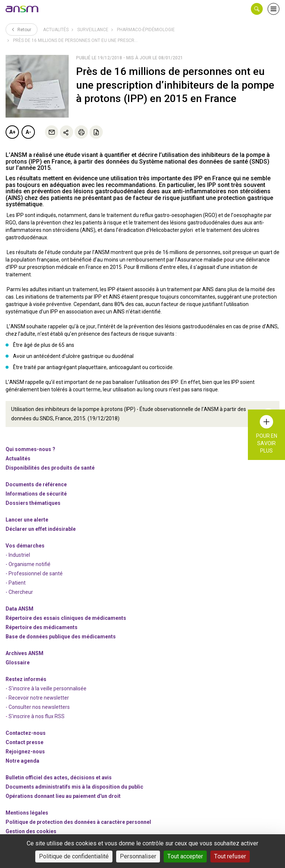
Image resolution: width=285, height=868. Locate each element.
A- (28, 132)
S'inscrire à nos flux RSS (37, 716)
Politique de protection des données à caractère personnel (78, 822)
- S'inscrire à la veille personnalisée (46, 688)
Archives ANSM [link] (24, 653)
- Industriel (18, 555)
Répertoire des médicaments (42, 627)
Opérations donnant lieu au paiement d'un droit (63, 796)
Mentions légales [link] (27, 812)
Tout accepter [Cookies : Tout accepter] (185, 856)
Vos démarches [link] (25, 545)
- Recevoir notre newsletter (37, 697)
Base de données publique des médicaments (61, 636)
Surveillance (93, 30)
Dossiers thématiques (33, 503)
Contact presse (24, 742)
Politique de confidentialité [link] (74, 856)
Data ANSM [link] (19, 608)
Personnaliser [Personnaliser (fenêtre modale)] (138, 856)
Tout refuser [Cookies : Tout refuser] (230, 856)
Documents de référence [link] (36, 484)
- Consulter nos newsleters (38, 707)
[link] (22, 9)
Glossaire (18, 662)
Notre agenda (22, 760)
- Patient (16, 582)
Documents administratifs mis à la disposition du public (74, 786)
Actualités (56, 30)
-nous (25, 751)
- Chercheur (19, 592)
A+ (12, 132)
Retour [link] (22, 29)
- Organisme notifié (28, 564)
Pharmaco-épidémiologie (146, 30)
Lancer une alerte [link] (27, 519)
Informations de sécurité (36, 493)
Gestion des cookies (31, 831)
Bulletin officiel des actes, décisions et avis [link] (59, 777)
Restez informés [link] (26, 679)
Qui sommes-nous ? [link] (30, 449)
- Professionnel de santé (34, 573)
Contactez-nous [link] (26, 733)
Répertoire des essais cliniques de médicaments (66, 618)
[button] (257, 9)
